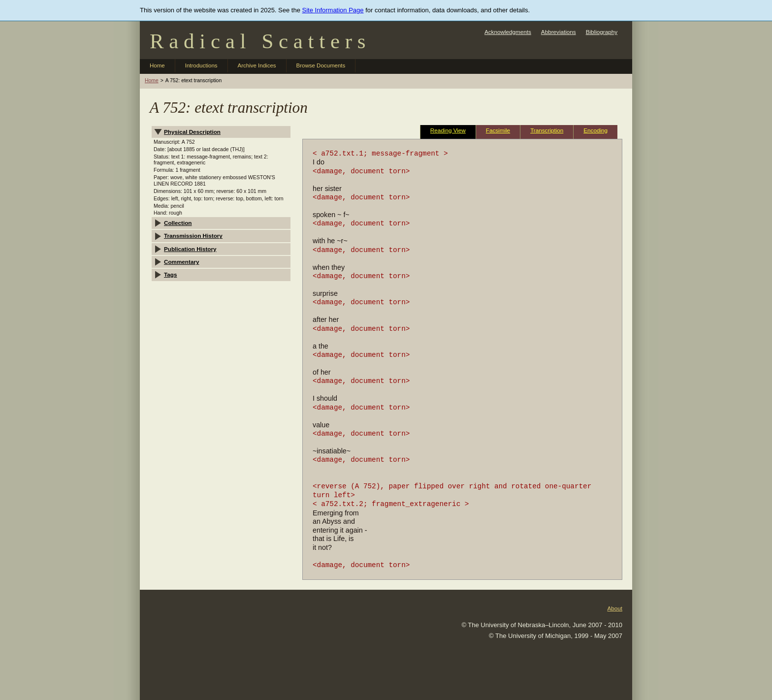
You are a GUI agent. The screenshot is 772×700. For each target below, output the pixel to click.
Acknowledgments (508, 32)
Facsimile (498, 130)
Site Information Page (333, 10)
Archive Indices (257, 65)
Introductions (201, 65)
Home (157, 65)
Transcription (547, 130)
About (615, 608)
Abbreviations (559, 32)
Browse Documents (321, 65)
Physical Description (192, 132)
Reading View (448, 130)
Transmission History (193, 236)
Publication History (190, 249)
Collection (178, 223)
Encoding (595, 130)
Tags (170, 274)
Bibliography (602, 32)
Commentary (181, 262)
